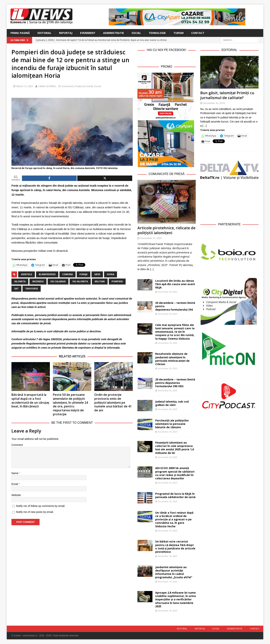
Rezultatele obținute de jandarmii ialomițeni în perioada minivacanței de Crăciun (172, 359)
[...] (152, 269)
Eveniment (88, 33)
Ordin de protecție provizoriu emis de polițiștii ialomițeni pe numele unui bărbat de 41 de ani (113, 402)
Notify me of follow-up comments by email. (41, 506)
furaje (84, 274)
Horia (111, 274)
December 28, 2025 (168, 409)
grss (97, 274)
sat (16, 289)
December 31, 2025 (151, 238)
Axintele (27, 274)
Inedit (90, 86)
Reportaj (66, 33)
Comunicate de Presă (166, 174)
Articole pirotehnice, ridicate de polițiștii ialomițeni (166, 230)
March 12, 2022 (25, 86)
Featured (80, 86)
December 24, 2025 (168, 432)
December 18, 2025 (168, 611)
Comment (17, 445)
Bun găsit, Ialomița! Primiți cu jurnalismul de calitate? (227, 95)
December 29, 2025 (168, 343)
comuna (67, 274)
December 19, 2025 (168, 531)
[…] (205, 126)
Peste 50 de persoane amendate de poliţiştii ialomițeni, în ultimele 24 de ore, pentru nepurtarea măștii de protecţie (70, 404)
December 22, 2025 (168, 483)
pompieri (117, 281)
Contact (198, 33)
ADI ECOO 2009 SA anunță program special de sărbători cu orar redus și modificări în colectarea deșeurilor (175, 473)
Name (15, 473)
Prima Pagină (20, 33)
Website (16, 495)
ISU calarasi (58, 281)
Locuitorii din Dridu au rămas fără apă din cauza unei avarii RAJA (175, 284)
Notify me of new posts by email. (35, 512)
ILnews (29, 315)
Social (136, 33)
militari (100, 281)
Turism (178, 33)
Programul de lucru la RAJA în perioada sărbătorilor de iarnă (175, 495)
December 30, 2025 (168, 292)
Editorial (44, 33)
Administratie (114, 33)
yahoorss (32, 289)
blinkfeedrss (47, 274)
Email (15, 484)
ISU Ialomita (80, 281)
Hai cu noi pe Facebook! (166, 50)
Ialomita (20, 281)
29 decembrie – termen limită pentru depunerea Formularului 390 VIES (175, 383)
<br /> (229, 200)
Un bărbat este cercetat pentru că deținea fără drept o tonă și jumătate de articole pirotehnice (175, 547)
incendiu (38, 281)
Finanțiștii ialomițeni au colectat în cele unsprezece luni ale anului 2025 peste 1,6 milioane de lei (175, 448)
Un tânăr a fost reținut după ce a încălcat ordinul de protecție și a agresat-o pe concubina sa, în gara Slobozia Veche (174, 519)
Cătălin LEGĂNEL (47, 86)
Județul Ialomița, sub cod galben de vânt (172, 403)
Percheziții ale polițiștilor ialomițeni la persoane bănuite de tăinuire (172, 424)
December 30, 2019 (214, 103)
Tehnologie (157, 33)
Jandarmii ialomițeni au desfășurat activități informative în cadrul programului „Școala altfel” (174, 572)
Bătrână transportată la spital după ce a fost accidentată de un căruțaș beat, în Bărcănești (30, 400)
